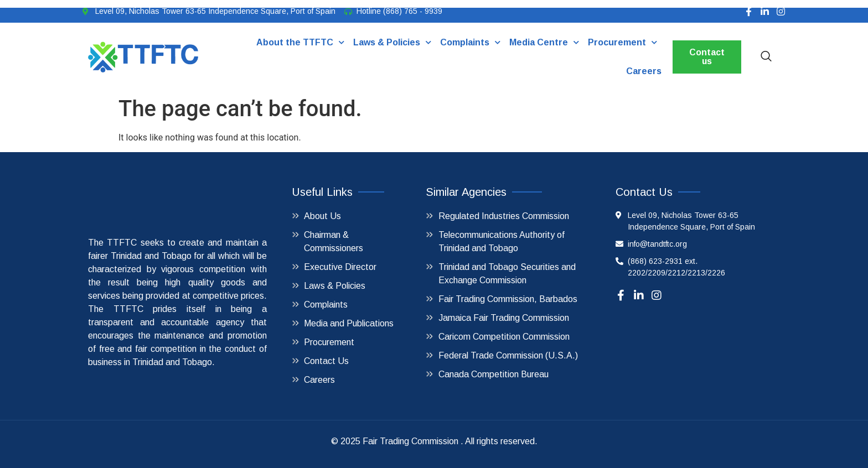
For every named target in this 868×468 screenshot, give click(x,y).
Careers (643, 71)
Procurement (622, 42)
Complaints (470, 42)
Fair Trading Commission (410, 441)
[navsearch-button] (766, 57)
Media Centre (544, 42)
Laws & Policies (392, 42)
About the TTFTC (300, 42)
